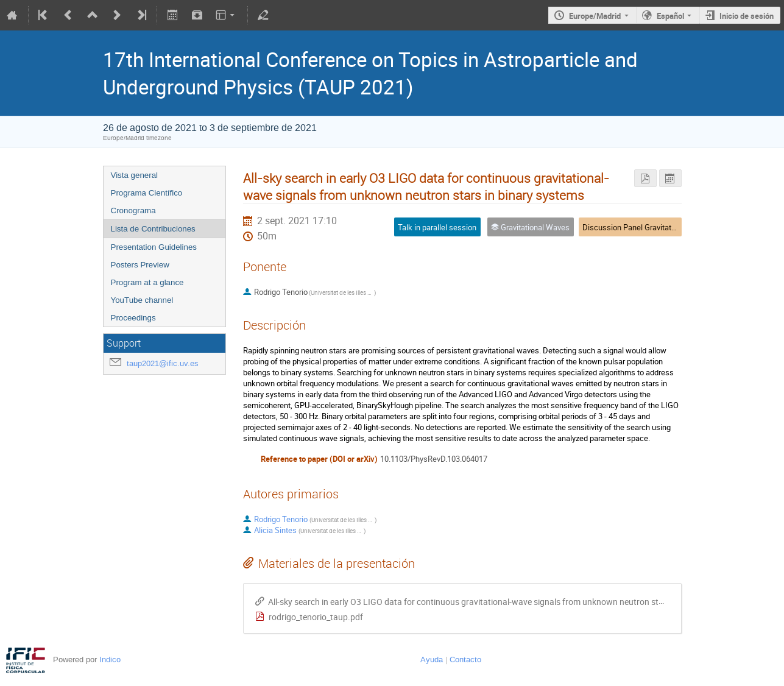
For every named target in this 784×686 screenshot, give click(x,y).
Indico (110, 659)
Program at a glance (147, 282)
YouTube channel (142, 300)
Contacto (465, 659)
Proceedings (133, 318)
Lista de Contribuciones (153, 229)
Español (670, 16)
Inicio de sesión (747, 16)
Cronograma (133, 210)
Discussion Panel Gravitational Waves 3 (651, 227)
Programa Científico (147, 193)
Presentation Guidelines (154, 247)
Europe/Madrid (595, 16)
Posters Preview (140, 265)
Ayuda (432, 659)
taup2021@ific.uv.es (163, 363)
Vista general (135, 175)
